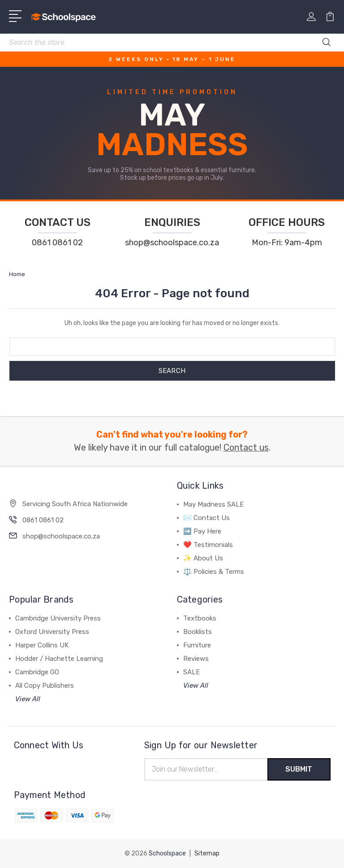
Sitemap (207, 853)
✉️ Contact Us (206, 518)
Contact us (246, 448)
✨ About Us (203, 558)
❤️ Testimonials (208, 545)
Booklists (198, 632)
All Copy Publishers (45, 686)
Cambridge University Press (58, 618)
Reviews (196, 659)
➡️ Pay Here (202, 531)
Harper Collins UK (42, 645)
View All (28, 699)
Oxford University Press (52, 632)
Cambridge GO (37, 672)
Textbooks (200, 618)
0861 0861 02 (57, 243)
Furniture (197, 645)
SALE (191, 672)
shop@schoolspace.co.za (172, 243)
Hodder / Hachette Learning (59, 659)
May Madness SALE (213, 504)
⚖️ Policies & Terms (214, 572)
